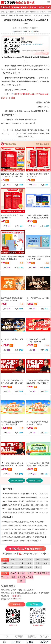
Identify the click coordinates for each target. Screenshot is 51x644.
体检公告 (45, 16)
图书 (46, 12)
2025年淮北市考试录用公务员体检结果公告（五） (21, 513)
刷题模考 (18, 32)
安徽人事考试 (14, 16)
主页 (4, 642)
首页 (6, 637)
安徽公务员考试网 (8, 3)
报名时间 (15, 7)
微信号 (28, 32)
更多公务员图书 (43, 144)
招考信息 (24, 7)
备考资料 (18, 12)
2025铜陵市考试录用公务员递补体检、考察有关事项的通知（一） (23, 522)
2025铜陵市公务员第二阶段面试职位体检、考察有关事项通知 (24, 537)
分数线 (30, 642)
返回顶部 (45, 637)
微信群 (36, 32)
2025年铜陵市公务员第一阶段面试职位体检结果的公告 (22, 541)
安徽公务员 (5, 7)
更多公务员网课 (34, 480)
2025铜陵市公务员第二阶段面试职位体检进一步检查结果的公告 (25, 529)
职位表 (41, 7)
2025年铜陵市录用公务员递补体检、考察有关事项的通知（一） (25, 526)
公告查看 (16, 642)
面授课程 (33, 12)
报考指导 (11, 12)
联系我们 (32, 637)
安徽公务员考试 (25, 3)
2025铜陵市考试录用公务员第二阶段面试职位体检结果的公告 (24, 533)
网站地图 (19, 637)
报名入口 (33, 7)
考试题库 (26, 12)
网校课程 (40, 12)
